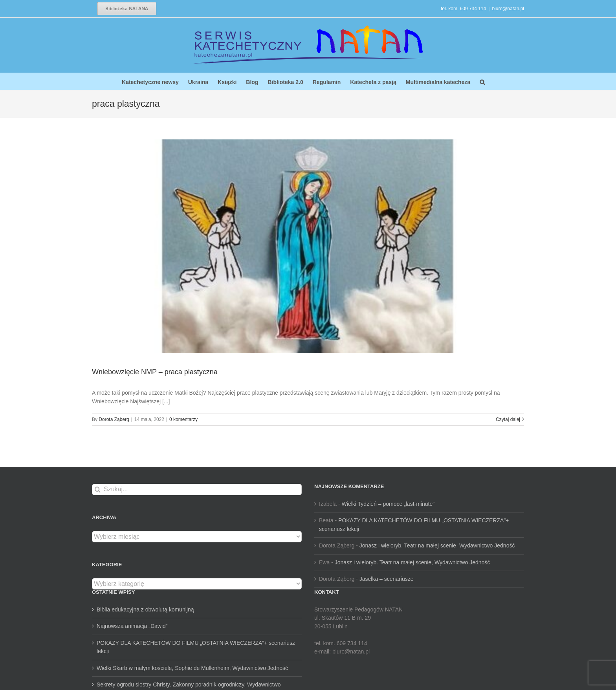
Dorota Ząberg (114, 419)
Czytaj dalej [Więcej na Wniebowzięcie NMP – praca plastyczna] (508, 419)
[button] (482, 81)
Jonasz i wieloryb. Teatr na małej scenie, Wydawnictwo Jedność (437, 545)
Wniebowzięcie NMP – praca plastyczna (155, 372)
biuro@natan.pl (508, 9)
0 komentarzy (183, 419)
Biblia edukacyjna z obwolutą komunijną (145, 609)
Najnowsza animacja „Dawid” (132, 626)
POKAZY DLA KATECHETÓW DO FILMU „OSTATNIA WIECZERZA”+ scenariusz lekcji (196, 647)
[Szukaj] (98, 490)
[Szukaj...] (197, 490)
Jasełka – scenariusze (387, 579)
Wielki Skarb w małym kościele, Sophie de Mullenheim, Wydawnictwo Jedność (192, 668)
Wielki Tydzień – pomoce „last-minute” (388, 504)
